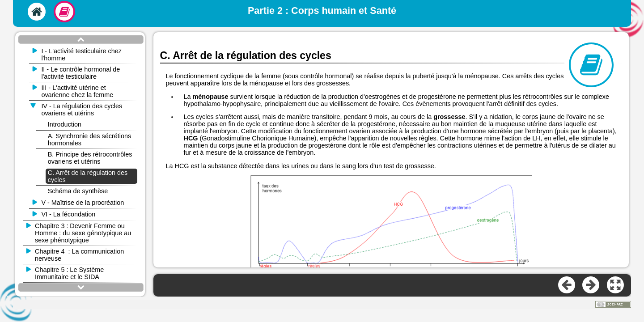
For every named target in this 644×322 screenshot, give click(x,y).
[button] (616, 285)
